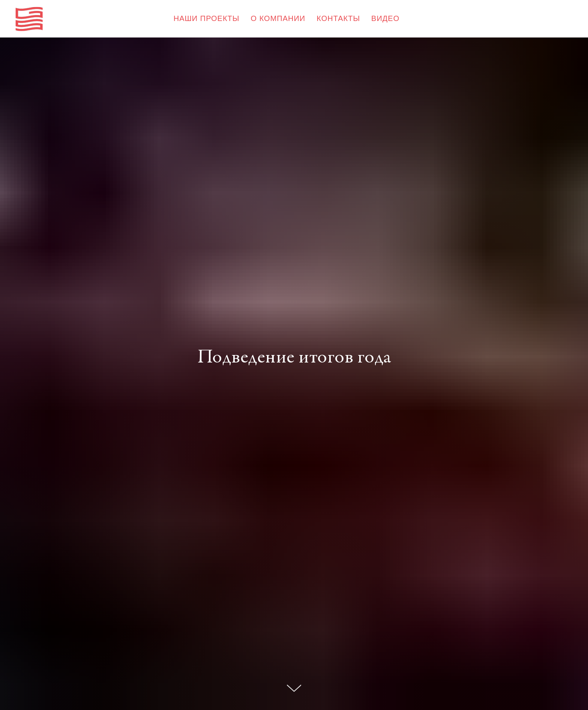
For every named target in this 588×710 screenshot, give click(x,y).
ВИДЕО (385, 18)
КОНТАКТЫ (338, 18)
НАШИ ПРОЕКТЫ (207, 18)
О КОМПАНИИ (278, 18)
